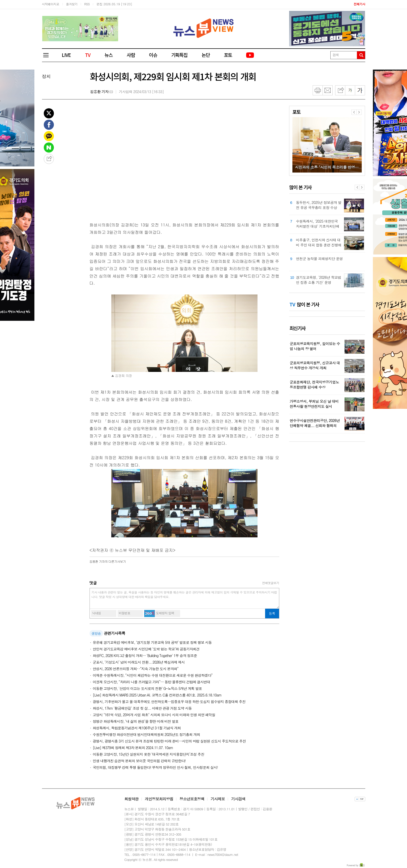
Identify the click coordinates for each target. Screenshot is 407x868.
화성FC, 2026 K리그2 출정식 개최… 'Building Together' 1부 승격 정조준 (145, 655)
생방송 (96, 633)
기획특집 (179, 55)
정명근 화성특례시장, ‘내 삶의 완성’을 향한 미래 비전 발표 (136, 721)
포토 (228, 55)
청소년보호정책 (192, 799)
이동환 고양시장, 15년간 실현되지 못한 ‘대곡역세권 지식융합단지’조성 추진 (148, 754)
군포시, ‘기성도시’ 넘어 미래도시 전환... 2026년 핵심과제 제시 (139, 662)
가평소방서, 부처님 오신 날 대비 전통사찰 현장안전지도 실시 (314, 404)
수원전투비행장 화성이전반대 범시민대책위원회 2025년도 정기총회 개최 (146, 734)
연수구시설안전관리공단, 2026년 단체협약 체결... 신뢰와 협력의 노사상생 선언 (315, 426)
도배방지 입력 (165, 613)
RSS (87, 4)
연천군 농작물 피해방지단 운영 (319, 259)
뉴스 (109, 55)
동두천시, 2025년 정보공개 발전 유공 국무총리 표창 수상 (319, 205)
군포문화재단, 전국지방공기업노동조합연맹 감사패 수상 (314, 385)
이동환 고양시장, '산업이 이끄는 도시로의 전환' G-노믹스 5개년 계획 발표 (147, 688)
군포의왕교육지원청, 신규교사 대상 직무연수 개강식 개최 (315, 365)
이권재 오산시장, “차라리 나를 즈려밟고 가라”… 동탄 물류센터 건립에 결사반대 (152, 682)
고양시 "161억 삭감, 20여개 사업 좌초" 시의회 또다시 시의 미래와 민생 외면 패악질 (154, 715)
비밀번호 (125, 613)
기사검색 (238, 799)
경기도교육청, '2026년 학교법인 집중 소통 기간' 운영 (319, 280)
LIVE (66, 55)
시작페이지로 (51, 4)
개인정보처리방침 (159, 799)
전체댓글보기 (271, 583)
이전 (354, 112)
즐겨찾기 (72, 4)
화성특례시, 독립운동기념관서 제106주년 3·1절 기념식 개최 (137, 728)
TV (88, 55)
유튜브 (250, 55)
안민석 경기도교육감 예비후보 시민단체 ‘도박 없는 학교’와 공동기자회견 (146, 649)
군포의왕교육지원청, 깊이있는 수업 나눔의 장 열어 (315, 346)
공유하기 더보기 (49, 159)
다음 (359, 112)
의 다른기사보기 (108, 561)
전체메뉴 (48, 55)
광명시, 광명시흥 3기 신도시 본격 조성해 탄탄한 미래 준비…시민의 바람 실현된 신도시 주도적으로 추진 (169, 741)
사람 (131, 55)
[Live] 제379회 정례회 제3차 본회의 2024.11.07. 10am (133, 748)
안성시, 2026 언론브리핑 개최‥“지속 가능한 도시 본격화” (136, 669)
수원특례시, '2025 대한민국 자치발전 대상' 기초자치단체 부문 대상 (318, 224)
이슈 (153, 55)
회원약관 (132, 799)
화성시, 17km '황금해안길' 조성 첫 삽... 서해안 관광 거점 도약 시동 (142, 708)
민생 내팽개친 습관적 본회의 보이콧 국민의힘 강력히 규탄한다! (139, 761)
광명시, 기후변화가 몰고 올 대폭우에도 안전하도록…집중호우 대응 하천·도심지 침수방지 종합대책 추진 (169, 702)
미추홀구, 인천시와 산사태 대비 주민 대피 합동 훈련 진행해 (319, 242)
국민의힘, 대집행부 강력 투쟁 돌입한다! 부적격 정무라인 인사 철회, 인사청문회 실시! (155, 767)
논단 (206, 55)
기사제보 (218, 799)
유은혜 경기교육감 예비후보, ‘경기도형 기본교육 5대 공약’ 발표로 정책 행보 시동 (152, 642)
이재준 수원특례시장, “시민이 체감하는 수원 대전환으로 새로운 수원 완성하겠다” (153, 675)
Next (362, 187)
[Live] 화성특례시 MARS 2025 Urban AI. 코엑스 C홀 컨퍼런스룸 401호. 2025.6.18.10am (157, 695)
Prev (357, 187)
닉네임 (97, 613)
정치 (46, 76)
